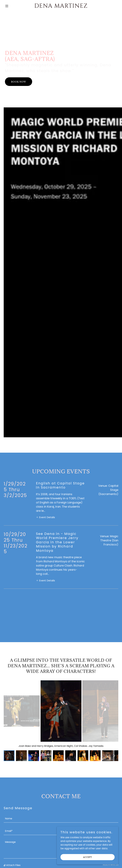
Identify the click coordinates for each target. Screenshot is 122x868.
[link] (61, 7)
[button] (12, 6)
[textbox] (61, 768)
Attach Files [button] (13, 815)
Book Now (19, 82)
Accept (88, 857)
